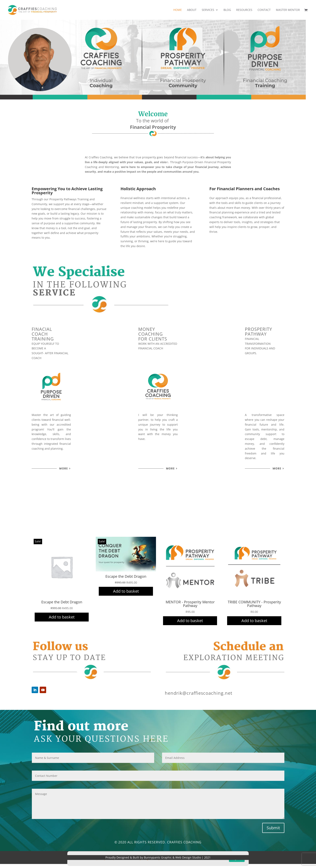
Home (178, 10)
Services (208, 10)
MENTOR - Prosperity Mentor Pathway (190, 604)
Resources (244, 10)
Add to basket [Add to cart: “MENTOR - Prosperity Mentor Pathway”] (190, 621)
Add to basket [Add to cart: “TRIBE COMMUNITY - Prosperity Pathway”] (254, 621)
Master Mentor (288, 10)
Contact (264, 10)
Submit (273, 828)
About (192, 10)
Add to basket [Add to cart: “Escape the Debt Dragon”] (62, 617)
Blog (227, 10)
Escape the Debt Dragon (62, 602)
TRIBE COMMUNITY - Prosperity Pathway (254, 604)
